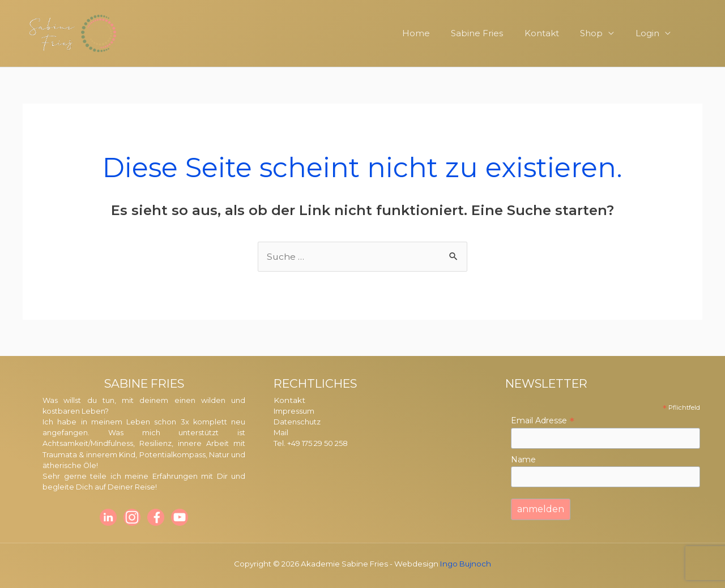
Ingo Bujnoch (466, 564)
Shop (602, 33)
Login (654, 33)
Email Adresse (543, 420)
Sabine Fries (496, 33)
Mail (281, 432)
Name (523, 460)
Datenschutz (298, 422)
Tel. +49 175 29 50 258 (312, 443)
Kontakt (556, 33)
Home (439, 33)
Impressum (295, 411)
